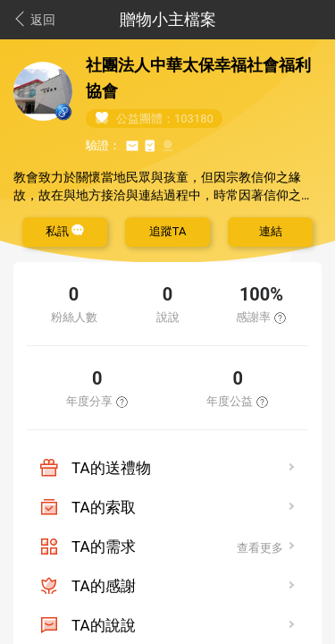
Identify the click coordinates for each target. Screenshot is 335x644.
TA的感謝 (104, 586)
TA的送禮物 (111, 468)
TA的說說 (104, 625)
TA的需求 (104, 547)
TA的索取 (104, 507)
